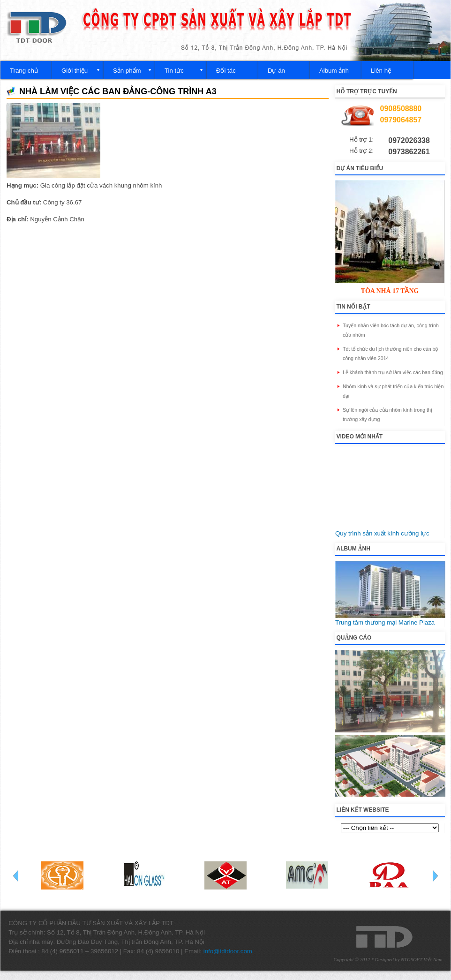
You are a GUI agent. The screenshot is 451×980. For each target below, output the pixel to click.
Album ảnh (334, 71)
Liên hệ (381, 71)
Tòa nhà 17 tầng (390, 291)
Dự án (276, 71)
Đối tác (226, 71)
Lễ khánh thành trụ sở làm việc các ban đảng (393, 372)
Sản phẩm (127, 71)
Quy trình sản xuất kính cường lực (382, 533)
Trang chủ (24, 71)
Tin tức (174, 71)
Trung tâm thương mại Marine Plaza (385, 622)
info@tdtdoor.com (228, 951)
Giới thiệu (75, 71)
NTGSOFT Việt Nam (422, 960)
